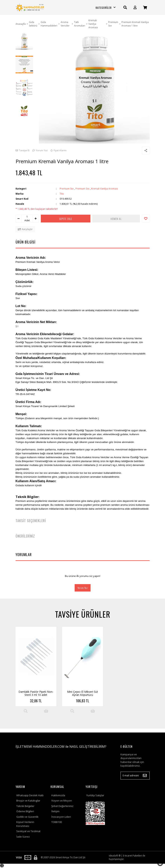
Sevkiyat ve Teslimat (28, 831)
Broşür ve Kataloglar (28, 801)
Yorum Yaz (83, 588)
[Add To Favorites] (146, 219)
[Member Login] (135, 8)
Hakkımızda (58, 795)
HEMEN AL (116, 219)
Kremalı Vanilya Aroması (104, 189)
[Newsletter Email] (135, 776)
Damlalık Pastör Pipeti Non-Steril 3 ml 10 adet (36, 693)
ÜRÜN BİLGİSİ (25, 242)
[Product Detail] (26, 711)
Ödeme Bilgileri (25, 811)
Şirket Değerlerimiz (62, 806)
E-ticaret (127, 856)
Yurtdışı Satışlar (95, 795)
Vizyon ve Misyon (62, 801)
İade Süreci (23, 837)
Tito (62, 194)
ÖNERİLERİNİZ (25, 536)
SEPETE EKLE (66, 219)
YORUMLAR (24, 554)
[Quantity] (27, 217)
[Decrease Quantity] (19, 219)
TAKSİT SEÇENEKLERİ (31, 521)
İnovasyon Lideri (61, 817)
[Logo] (30, 7)
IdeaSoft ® (115, 856)
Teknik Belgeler (25, 806)
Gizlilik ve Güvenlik (27, 817)
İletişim (55, 811)
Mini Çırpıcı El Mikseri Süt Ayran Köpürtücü (82, 693)
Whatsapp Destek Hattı (30, 795)
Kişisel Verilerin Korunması (25, 824)
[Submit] (145, 776)
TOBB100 (57, 822)
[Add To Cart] (46, 711)
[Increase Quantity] (36, 219)
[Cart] (145, 8)
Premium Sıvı (67, 189)
